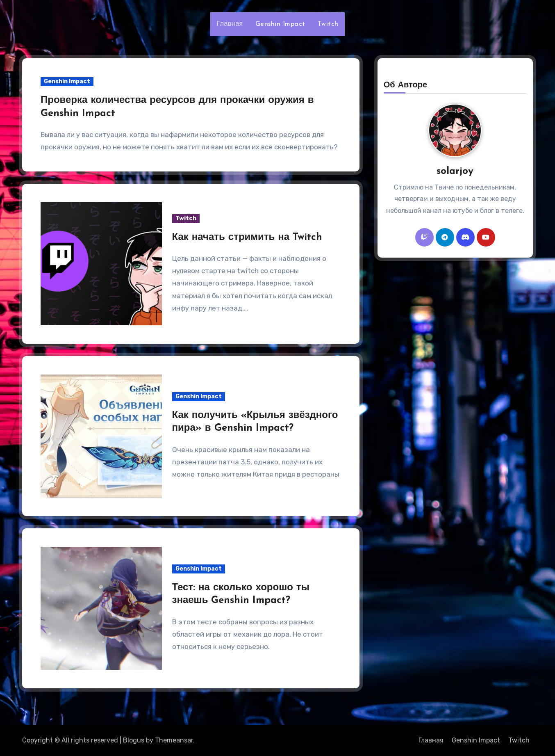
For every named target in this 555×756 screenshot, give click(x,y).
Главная (230, 24)
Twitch (328, 24)
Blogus (134, 740)
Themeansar (174, 740)
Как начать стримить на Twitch (247, 238)
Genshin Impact (280, 24)
